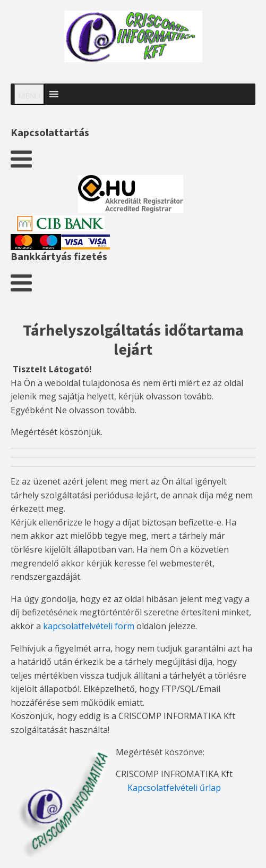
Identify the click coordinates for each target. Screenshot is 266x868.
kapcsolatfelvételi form (89, 626)
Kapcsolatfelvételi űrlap (174, 788)
